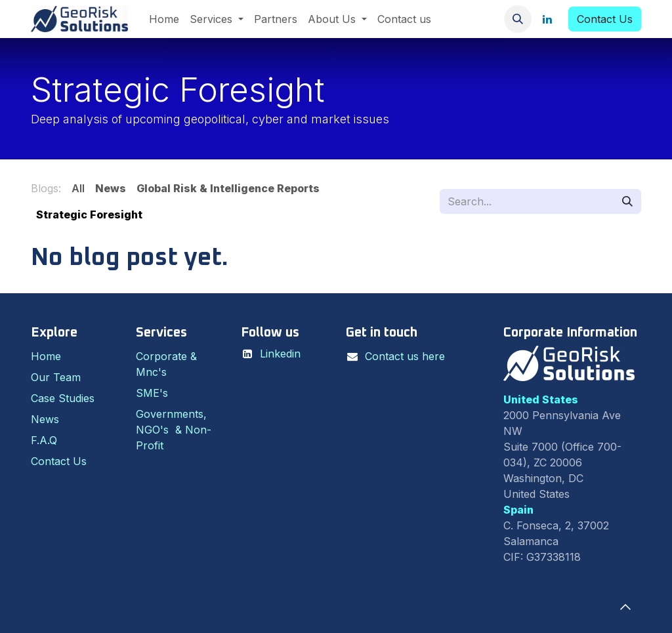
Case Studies (63, 398)
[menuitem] (164, 19)
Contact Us (605, 19)
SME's (152, 393)
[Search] (627, 201)
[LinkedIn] (547, 19)
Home (46, 356)
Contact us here (405, 356)
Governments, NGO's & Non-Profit (174, 430)
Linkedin (280, 354)
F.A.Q (44, 440)
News (45, 419)
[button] (518, 19)
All (78, 188)
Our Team (56, 377)
